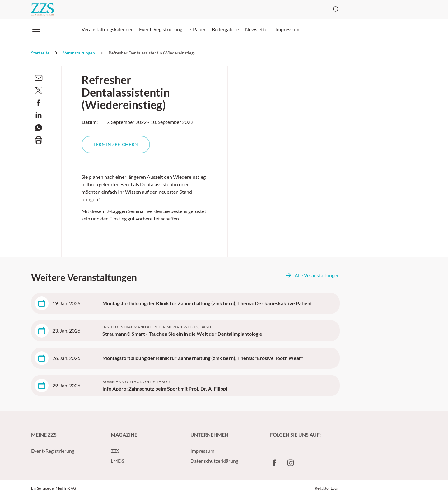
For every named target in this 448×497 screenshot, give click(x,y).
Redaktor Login (327, 488)
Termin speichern (116, 144)
